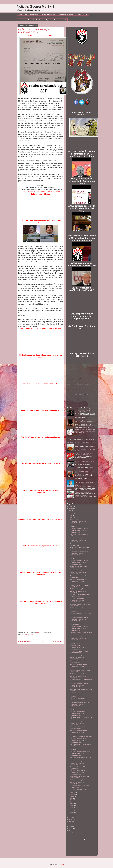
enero (72, 812)
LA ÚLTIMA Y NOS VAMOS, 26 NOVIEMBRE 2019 (78, 564)
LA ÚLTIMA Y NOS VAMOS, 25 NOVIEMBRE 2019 (78, 573)
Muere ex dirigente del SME (82, 492)
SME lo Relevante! (82, 14)
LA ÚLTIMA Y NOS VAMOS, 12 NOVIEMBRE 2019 (78, 677)
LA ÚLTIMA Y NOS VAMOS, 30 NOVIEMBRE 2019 (78, 522)
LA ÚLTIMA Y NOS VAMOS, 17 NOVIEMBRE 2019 (78, 648)
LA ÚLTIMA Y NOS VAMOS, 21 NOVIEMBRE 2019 (78, 611)
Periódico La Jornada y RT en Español (80, 721)
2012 (70, 828)
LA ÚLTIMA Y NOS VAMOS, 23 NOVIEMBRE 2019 (78, 592)
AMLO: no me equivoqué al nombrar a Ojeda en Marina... (80, 595)
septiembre (73, 794)
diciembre (73, 517)
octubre (73, 792)
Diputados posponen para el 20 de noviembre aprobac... (79, 652)
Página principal (23, 14)
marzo (72, 808)
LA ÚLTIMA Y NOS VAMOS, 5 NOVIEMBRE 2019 (78, 741)
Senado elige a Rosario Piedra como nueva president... (79, 728)
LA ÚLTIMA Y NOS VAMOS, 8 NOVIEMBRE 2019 (78, 714)
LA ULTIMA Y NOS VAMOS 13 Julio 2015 (85, 445)
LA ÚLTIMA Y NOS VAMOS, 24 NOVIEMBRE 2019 (78, 582)
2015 (70, 822)
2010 (70, 833)
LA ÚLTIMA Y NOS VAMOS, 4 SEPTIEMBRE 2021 (82, 411)
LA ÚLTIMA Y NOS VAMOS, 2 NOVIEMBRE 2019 (78, 773)
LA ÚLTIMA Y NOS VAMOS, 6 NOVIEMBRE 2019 (78, 733)
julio (72, 799)
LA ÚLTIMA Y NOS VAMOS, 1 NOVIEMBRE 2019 (78, 783)
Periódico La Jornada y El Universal (79, 529)
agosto (72, 797)
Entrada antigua (58, 641)
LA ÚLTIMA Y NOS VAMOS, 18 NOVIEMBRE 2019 (78, 639)
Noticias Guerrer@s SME (36, 7)
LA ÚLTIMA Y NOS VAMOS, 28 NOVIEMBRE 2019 (78, 541)
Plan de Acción (34, 14)
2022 (70, 509)
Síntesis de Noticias (29, 635)
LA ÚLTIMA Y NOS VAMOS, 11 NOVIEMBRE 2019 (78, 686)
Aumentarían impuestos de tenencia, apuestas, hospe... (79, 545)
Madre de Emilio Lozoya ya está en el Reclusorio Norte (80, 777)
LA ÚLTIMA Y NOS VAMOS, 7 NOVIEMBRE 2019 (78, 724)
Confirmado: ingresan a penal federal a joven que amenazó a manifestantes (84, 421)
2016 (70, 820)
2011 (70, 831)
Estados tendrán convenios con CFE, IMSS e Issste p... (80, 548)
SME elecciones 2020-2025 (86, 17)
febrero (72, 810)
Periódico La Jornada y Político (78, 538)
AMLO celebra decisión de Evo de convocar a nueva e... (79, 699)
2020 (70, 513)
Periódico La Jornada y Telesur (78, 598)
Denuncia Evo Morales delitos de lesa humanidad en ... (80, 643)
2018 (70, 815)
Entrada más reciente (25, 641)
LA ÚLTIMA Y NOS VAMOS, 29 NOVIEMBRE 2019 (78, 532)
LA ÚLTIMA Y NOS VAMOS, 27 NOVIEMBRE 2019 (78, 554)
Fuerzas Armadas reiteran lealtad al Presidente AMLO (79, 624)
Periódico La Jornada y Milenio (78, 674)
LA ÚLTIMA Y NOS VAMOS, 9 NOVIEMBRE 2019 (78, 705)
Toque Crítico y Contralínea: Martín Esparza (39, 20)
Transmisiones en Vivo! (60, 20)
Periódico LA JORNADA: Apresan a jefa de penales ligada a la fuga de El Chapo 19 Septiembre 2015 (85, 431)
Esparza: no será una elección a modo (77, 438)
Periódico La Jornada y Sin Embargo (79, 702)
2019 (70, 515)
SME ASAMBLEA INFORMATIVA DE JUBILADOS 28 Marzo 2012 (84, 454)
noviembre (73, 519)
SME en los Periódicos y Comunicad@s (29, 17)
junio (72, 801)
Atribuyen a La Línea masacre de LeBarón (81, 736)
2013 (70, 826)
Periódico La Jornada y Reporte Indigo (80, 752)
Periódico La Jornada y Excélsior (78, 636)
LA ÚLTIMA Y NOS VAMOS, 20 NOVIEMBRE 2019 (78, 620)
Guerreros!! (22, 20)
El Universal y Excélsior (76, 646)
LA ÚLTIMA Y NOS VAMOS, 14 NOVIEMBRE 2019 (78, 658)
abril (72, 806)
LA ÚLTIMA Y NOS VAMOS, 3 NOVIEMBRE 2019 (78, 764)
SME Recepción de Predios (68, 17)
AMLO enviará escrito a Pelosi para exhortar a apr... (79, 577)
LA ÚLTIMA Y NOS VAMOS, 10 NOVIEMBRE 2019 (78, 696)
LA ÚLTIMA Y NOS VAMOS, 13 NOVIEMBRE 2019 (78, 667)
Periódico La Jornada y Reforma (78, 570)
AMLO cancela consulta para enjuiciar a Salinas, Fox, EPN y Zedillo (85, 472)
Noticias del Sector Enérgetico (66, 14)
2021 (70, 511)
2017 (70, 817)
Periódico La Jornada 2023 (48, 14)
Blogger (62, 865)
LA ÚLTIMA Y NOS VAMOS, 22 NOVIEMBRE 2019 (78, 601)
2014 (70, 824)
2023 (70, 506)
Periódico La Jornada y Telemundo (79, 551)
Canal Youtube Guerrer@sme (50, 17)
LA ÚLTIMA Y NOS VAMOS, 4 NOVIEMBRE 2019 (78, 755)
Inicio (42, 641)
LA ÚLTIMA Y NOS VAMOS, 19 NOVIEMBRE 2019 (78, 630)
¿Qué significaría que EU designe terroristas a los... (79, 567)
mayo (72, 803)
